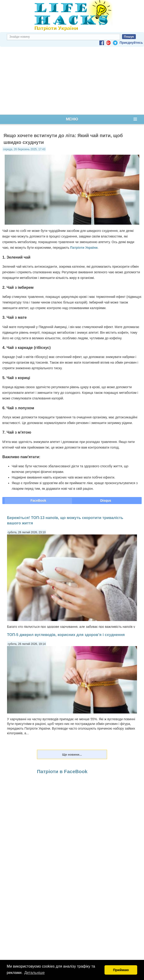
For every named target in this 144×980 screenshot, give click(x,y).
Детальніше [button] (34, 973)
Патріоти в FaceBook (62, 771)
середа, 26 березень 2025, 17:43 (24, 149)
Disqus (106, 501)
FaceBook (38, 501)
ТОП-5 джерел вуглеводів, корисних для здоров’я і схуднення (66, 635)
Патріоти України (84, 248)
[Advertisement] (72, 81)
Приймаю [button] (121, 970)
